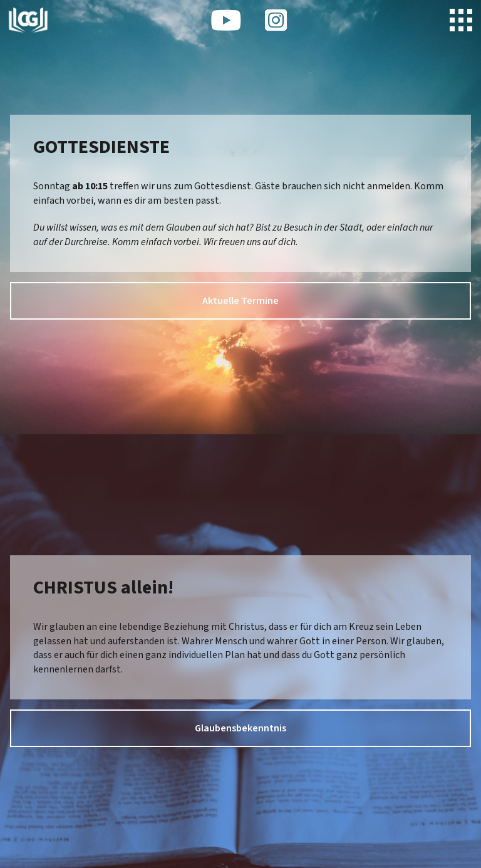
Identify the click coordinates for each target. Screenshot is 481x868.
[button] (461, 20)
